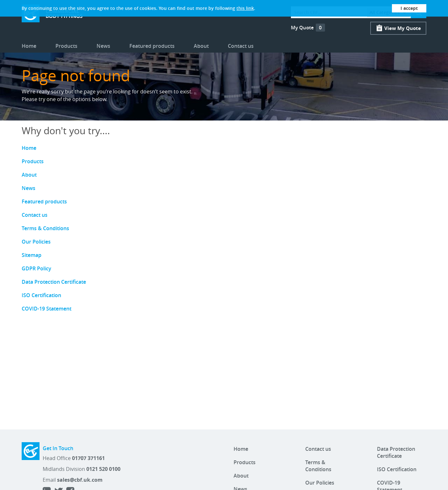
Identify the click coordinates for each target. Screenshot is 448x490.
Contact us (241, 46)
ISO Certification (41, 295)
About (201, 46)
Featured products (152, 46)
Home (29, 46)
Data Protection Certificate (54, 282)
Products (66, 46)
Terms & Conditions (45, 228)
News (103, 46)
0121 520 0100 (103, 469)
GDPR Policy (36, 268)
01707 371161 (88, 458)
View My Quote (403, 28)
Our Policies (36, 242)
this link (245, 8)
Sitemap (32, 255)
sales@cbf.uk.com (80, 480)
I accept (409, 8)
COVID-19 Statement (47, 309)
